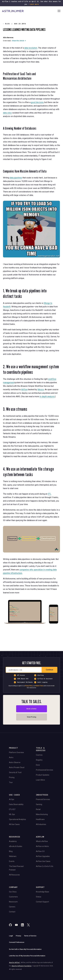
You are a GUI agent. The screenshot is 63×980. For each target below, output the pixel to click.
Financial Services (43, 799)
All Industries (41, 824)
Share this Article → (19, 41)
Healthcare (40, 819)
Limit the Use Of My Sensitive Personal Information (27, 956)
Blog (6, 24)
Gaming (39, 804)
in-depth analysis (47, 397)
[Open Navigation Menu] (59, 11)
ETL (50, 494)
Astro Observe (15, 762)
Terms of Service (30, 936)
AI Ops (12, 799)
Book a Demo (32, 709)
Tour (11, 782)
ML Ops (12, 814)
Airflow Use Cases (43, 861)
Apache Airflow (15, 963)
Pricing (12, 777)
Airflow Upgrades (43, 856)
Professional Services (45, 770)
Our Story (13, 892)
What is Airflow (42, 841)
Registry (39, 760)
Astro (11, 757)
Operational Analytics (17, 819)
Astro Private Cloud (17, 767)
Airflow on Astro (42, 846)
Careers (12, 907)
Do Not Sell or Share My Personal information (25, 949)
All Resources (14, 875)
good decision (37, 102)
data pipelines (16, 178)
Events (12, 861)
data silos (7, 113)
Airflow (24, 390)
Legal (11, 936)
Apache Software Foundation (22, 966)
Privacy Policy (29, 686)
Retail (38, 809)
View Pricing (31, 717)
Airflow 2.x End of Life (45, 866)
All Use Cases (14, 824)
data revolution (31, 48)
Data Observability (16, 804)
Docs (38, 765)
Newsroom (13, 902)
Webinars (13, 856)
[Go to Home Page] (29, 11)
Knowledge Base (43, 892)
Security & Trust (15, 772)
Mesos (41, 390)
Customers (13, 897)
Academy (13, 841)
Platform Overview (16, 752)
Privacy (18, 936)
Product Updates (43, 775)
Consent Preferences (17, 942)
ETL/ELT (12, 809)
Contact (12, 912)
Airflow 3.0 (40, 851)
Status (39, 897)
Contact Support (42, 902)
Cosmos (39, 755)
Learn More (40, 780)
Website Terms (39, 686)
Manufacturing (42, 814)
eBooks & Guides (16, 846)
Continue (49, 670)
